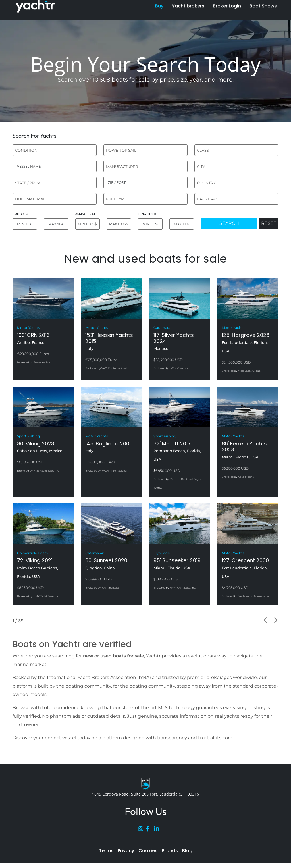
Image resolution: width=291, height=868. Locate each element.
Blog (187, 851)
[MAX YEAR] (56, 224)
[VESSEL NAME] (55, 166)
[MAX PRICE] (119, 224)
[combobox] (55, 150)
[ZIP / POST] (145, 182)
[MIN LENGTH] (150, 224)
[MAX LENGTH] (182, 224)
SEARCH (229, 223)
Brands (170, 851)
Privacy (126, 851)
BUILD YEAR (21, 214)
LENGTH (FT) (147, 214)
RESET (269, 223)
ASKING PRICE (86, 214)
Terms (106, 851)
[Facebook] (150, 830)
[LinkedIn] (158, 830)
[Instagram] (142, 830)
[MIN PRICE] (88, 224)
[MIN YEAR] (25, 224)
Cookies (148, 851)
